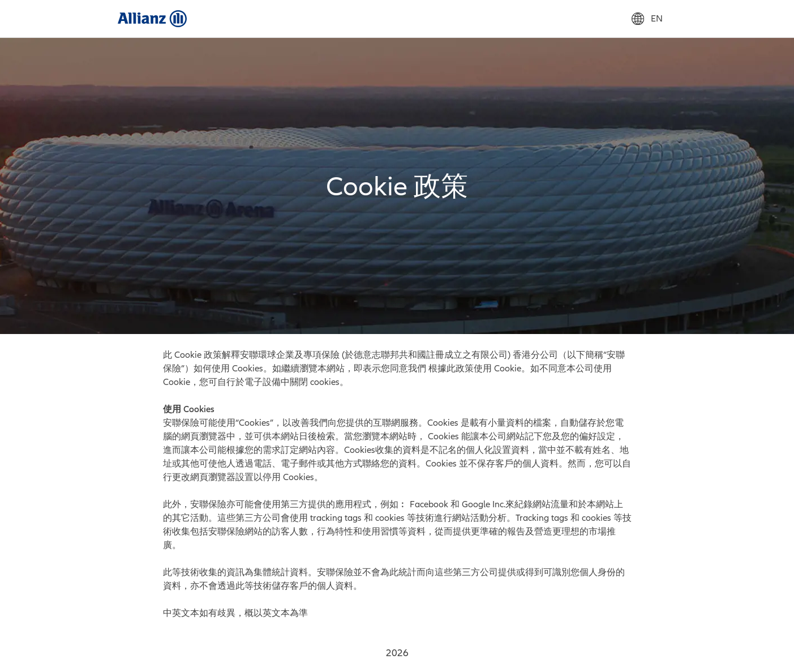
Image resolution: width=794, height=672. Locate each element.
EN (647, 19)
